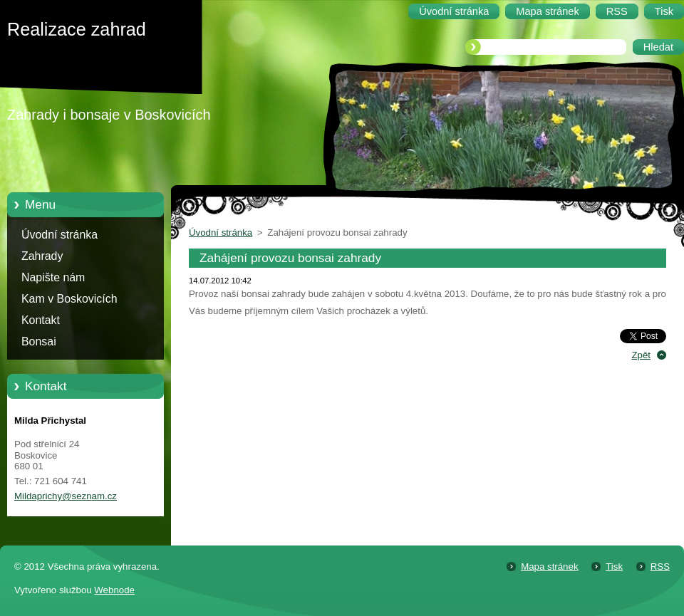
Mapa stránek (549, 567)
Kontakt (41, 320)
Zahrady (42, 256)
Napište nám (53, 277)
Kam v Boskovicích (69, 299)
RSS (660, 567)
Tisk (614, 567)
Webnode (114, 590)
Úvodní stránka (59, 235)
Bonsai (39, 341)
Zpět (641, 355)
